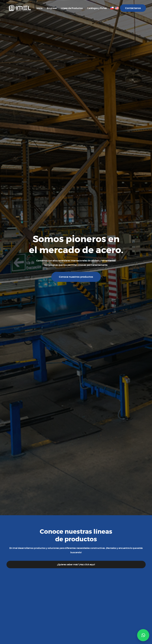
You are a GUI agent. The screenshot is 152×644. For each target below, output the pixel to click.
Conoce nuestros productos (76, 277)
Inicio (40, 8)
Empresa (52, 8)
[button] (143, 635)
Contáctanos (133, 8)
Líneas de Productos (72, 8)
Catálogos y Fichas (97, 8)
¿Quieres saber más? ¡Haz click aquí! (76, 565)
